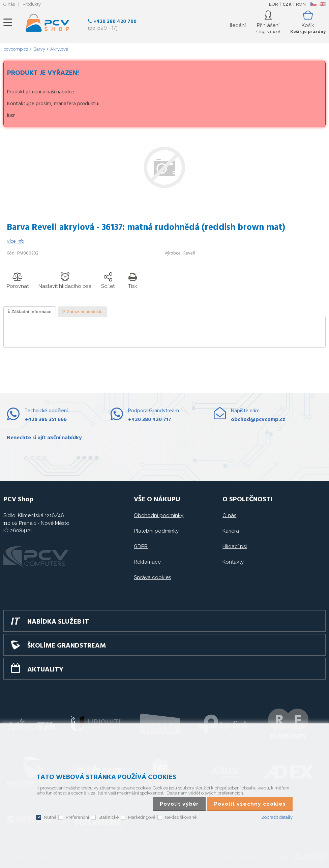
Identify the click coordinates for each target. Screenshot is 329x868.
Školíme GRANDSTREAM (67, 646)
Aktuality (45, 670)
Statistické (109, 817)
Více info (15, 241)
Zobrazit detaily (277, 817)
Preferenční (77, 817)
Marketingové (142, 817)
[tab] (30, 312)
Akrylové (59, 49)
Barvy (39, 49)
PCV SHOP (48, 23)
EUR (274, 4)
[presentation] (30, 312)
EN (323, 4)
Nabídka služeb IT (58, 622)
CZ (313, 4)
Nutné (50, 817)
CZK (287, 4)
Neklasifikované (181, 817)
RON (301, 4)
